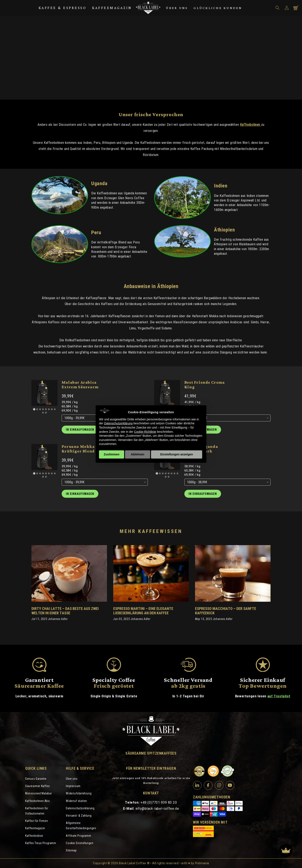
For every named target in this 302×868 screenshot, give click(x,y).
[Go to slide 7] (52, 409)
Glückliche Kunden (218, 8)
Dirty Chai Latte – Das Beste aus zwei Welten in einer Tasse (65, 611)
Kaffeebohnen (251, 125)
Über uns (177, 8)
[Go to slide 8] (55, 409)
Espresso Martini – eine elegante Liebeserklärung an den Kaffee (143, 611)
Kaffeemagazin (112, 8)
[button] (277, 8)
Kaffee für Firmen (36, 821)
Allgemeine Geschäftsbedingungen (81, 826)
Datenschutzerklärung (80, 808)
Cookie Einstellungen (80, 843)
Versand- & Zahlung (79, 816)
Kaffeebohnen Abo (38, 801)
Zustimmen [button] (112, 454)
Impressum (73, 786)
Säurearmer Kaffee (37, 786)
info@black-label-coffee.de (157, 809)
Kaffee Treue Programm (41, 843)
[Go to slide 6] (49, 409)
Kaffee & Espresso (63, 8)
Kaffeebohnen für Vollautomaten (37, 811)
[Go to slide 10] (46, 413)
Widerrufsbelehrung (79, 793)
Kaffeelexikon (34, 836)
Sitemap (71, 850)
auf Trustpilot (279, 696)
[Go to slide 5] (46, 409)
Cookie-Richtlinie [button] (145, 432)
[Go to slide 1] (34, 409)
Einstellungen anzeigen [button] (177, 454)
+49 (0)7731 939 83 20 (159, 802)
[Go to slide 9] (43, 413)
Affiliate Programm (78, 836)
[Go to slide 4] (43, 409)
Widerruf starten (76, 801)
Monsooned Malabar (38, 793)
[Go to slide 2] (37, 409)
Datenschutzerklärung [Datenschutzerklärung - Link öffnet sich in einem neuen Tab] (118, 423)
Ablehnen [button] (138, 454)
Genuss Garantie (36, 779)
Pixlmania (202, 863)
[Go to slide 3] (40, 409)
